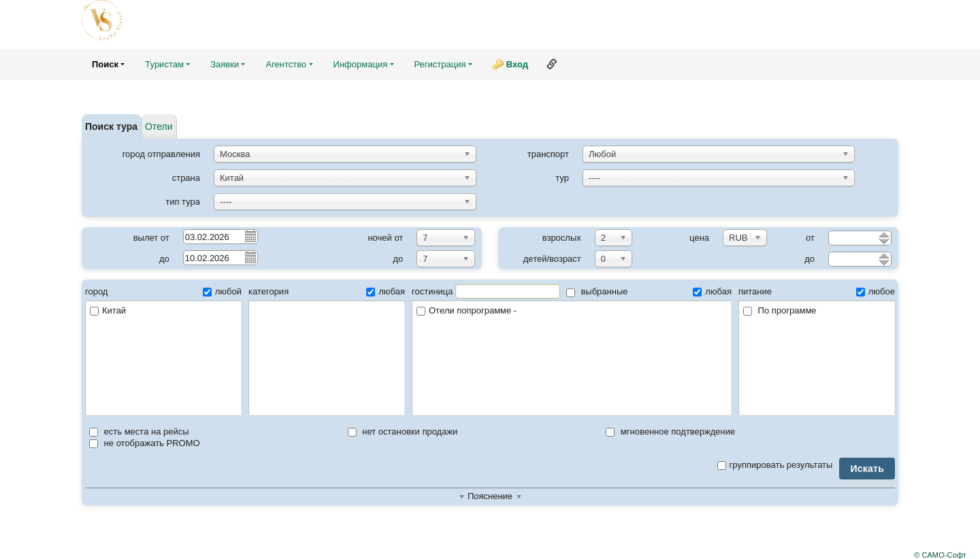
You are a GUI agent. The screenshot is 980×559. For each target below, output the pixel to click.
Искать (867, 469)
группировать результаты (775, 465)
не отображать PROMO (145, 443)
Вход (517, 64)
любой (222, 291)
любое (876, 291)
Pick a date (250, 236)
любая (386, 291)
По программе (780, 310)
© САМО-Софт (940, 555)
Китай (108, 310)
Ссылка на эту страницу (552, 64)
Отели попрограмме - (572, 311)
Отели (159, 126)
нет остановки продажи (403, 431)
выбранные (597, 291)
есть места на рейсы (139, 431)
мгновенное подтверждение (670, 431)
